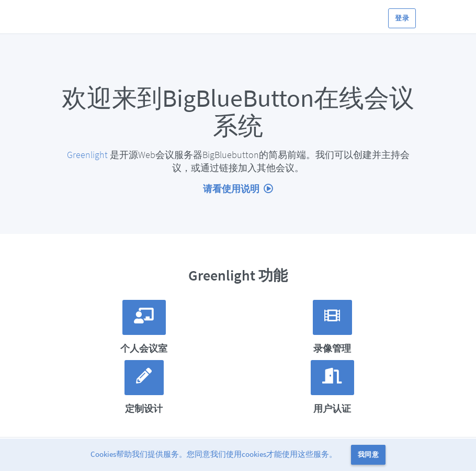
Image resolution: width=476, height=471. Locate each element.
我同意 (368, 455)
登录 (402, 18)
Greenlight (87, 155)
